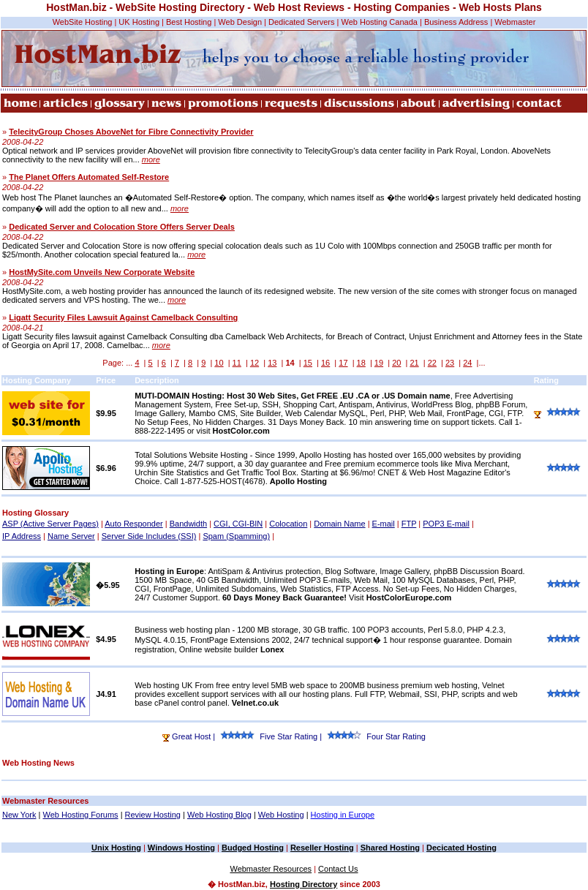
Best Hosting (189, 22)
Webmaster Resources (271, 869)
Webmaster (515, 22)
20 (396, 363)
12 (255, 363)
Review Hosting (153, 815)
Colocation (288, 524)
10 (219, 363)
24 (467, 363)
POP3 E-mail (446, 524)
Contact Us (338, 869)
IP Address (22, 536)
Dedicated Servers (302, 22)
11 (237, 363)
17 (343, 363)
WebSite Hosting (83, 22)
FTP (409, 524)
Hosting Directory (304, 884)
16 (325, 363)
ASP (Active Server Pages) (50, 524)
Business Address (456, 22)
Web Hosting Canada (380, 22)
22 (432, 363)
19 (379, 363)
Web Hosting (281, 815)
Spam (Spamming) (236, 536)
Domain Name (339, 524)
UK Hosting (139, 22)
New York (19, 815)
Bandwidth (188, 524)
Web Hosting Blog (219, 815)
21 (414, 363)
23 (450, 363)
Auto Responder (134, 524)
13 (272, 363)
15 (308, 363)
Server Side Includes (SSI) (149, 536)
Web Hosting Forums (80, 815)
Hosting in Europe (343, 815)
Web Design (240, 22)
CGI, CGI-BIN (238, 524)
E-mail (384, 524)
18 (361, 363)
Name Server (71, 536)
